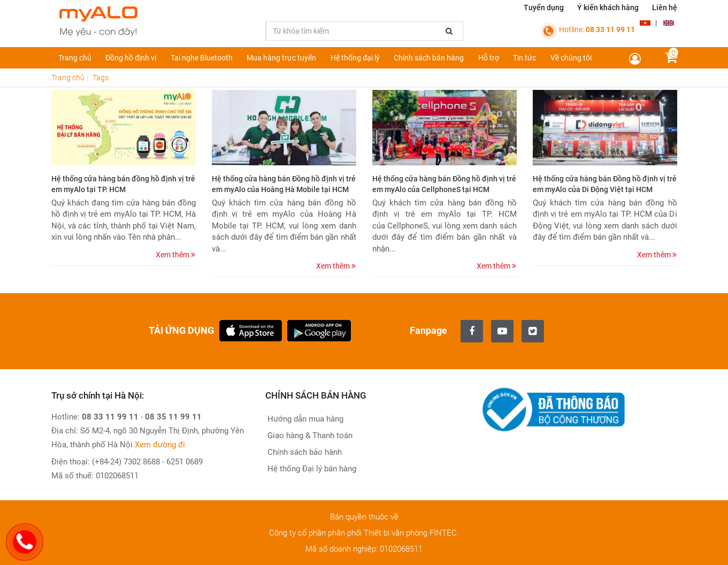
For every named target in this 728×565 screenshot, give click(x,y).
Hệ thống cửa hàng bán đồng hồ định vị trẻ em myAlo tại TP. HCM (123, 184)
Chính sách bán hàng (429, 58)
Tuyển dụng (544, 7)
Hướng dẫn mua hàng (304, 419)
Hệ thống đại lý (355, 58)
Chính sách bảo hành (304, 452)
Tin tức (524, 58)
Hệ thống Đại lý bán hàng (311, 469)
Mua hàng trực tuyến (281, 58)
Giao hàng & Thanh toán (309, 436)
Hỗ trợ (489, 58)
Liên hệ (665, 7)
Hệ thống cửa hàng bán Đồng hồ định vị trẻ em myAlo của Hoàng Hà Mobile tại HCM (284, 184)
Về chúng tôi (571, 58)
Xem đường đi (160, 445)
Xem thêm (175, 255)
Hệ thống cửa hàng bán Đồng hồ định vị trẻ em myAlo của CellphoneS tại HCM (444, 184)
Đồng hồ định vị (131, 58)
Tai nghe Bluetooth (202, 58)
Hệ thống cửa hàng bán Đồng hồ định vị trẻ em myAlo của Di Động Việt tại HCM (605, 184)
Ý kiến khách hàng (608, 7)
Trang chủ (75, 58)
